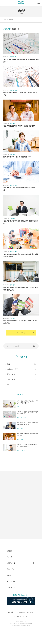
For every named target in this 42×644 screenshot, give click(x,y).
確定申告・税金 (14, 57)
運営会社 (11, 612)
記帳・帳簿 (12, 218)
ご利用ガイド (20, 563)
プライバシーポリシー (21, 616)
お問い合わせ (11, 587)
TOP (5, 20)
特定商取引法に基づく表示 (26, 612)
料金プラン (10, 557)
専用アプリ (10, 569)
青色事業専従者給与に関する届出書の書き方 (19, 126)
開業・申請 (12, 123)
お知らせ (10, 551)
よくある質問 (11, 581)
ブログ (11, 20)
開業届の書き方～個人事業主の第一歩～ (17, 157)
